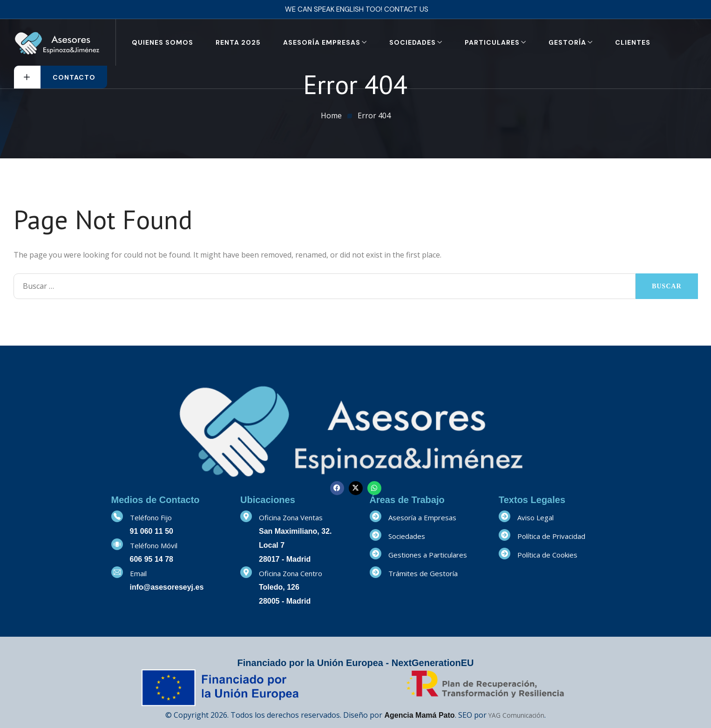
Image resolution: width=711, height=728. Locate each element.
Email (138, 573)
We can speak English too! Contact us (357, 9)
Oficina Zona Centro (291, 573)
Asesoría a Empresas (422, 517)
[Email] (117, 572)
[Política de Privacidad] (504, 535)
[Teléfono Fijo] (117, 516)
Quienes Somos (163, 42)
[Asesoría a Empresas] (376, 516)
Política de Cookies (547, 555)
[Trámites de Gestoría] (376, 572)
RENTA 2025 (238, 42)
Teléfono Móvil (154, 545)
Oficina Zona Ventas (291, 517)
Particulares (492, 42)
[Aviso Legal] (504, 516)
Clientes (633, 42)
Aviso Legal (535, 517)
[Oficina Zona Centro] (246, 572)
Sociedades (413, 42)
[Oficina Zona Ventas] (246, 516)
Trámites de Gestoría (423, 573)
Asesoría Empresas (322, 42)
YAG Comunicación (516, 715)
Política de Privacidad (551, 536)
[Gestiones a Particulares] (376, 554)
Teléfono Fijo (151, 517)
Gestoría (567, 42)
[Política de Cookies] (504, 554)
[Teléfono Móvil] (117, 544)
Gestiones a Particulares (428, 555)
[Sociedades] (376, 535)
